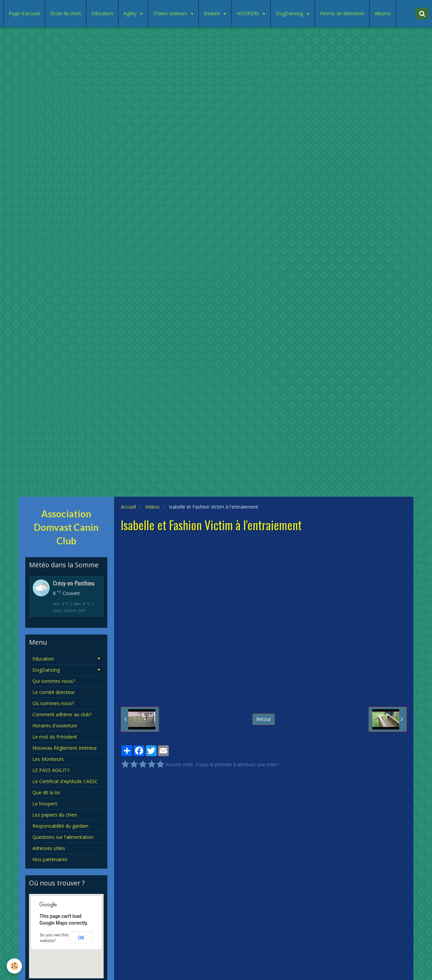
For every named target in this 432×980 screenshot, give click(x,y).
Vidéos (152, 507)
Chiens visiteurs (171, 13)
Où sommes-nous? (53, 703)
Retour (264, 719)
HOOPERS (248, 13)
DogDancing (290, 13)
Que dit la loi (46, 792)
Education (102, 13)
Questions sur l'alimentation (63, 837)
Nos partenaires (50, 859)
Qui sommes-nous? (54, 681)
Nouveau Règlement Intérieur (65, 748)
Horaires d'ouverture (55, 726)
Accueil (128, 507)
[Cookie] (14, 966)
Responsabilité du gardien (60, 826)
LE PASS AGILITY (51, 770)
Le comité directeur (54, 692)
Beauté (212, 13)
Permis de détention (342, 13)
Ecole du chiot (66, 13)
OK (81, 938)
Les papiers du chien (55, 815)
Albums (383, 13)
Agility (131, 13)
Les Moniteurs (48, 759)
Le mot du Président (55, 737)
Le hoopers (45, 804)
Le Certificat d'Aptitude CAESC (65, 781)
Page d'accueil (24, 13)
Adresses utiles (49, 848)
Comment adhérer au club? (62, 714)
